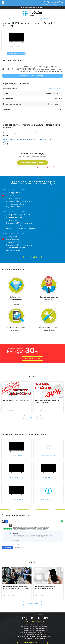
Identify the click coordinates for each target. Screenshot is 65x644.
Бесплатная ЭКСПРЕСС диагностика (16, 400)
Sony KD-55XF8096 (56, 88)
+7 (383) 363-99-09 (53, 2)
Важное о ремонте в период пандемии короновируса (45, 587)
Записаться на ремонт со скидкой (32, 76)
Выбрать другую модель (16, 53)
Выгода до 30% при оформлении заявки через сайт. (47, 401)
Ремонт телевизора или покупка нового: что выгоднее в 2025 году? (16, 587)
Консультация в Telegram (16, 204)
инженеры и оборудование (49, 299)
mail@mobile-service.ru (23, 201)
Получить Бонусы (32, 358)
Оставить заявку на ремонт (32, 162)
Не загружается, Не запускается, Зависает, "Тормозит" (24, 133)
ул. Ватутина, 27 (13, 236)
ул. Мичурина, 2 (13, 193)
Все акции (32, 417)
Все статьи (32, 603)
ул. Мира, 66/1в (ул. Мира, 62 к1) (20, 214)
